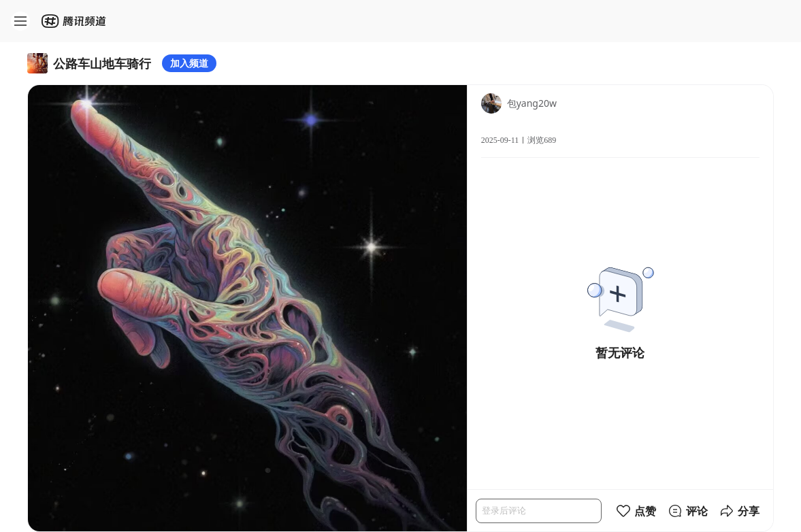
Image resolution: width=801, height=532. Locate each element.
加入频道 (189, 63)
